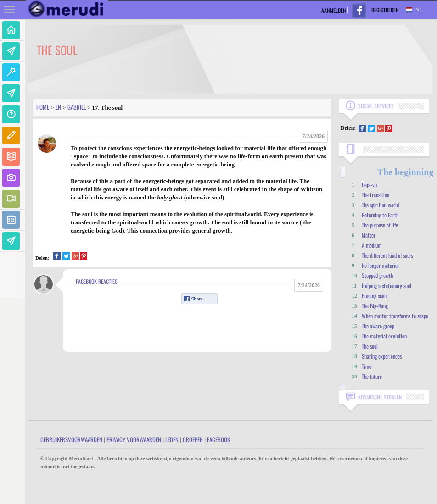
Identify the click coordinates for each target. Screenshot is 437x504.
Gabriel (77, 107)
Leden (172, 439)
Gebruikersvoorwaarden (71, 439)
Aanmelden (333, 10)
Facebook (218, 439)
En (58, 107)
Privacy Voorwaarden (134, 439)
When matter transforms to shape (395, 316)
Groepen (193, 439)
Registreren (385, 10)
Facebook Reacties (97, 281)
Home (43, 107)
